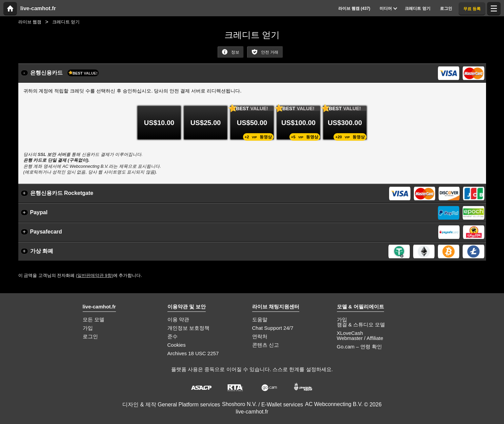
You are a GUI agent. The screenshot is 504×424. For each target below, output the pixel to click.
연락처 (260, 336)
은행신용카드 (64, 73)
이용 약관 (178, 319)
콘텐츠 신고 (266, 345)
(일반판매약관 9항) (95, 275)
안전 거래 (265, 52)
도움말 (260, 319)
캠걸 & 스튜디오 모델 (361, 325)
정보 (230, 52)
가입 (88, 328)
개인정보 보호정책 (188, 328)
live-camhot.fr (38, 8)
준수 (173, 336)
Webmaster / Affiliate (360, 338)
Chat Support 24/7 (273, 328)
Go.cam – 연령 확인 (359, 347)
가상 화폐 (42, 251)
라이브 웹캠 (30, 22)
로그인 (90, 336)
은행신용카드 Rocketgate (62, 193)
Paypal (39, 212)
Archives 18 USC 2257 (193, 353)
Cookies (177, 345)
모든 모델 (94, 319)
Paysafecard (46, 232)
